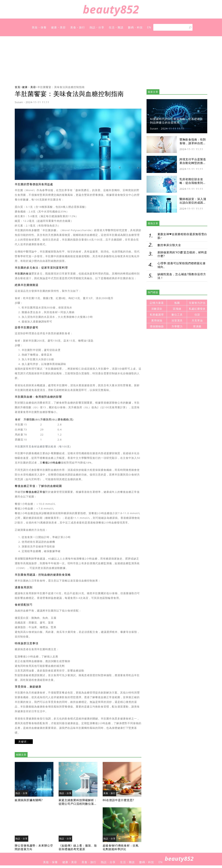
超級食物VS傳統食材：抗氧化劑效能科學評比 (121, 847)
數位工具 (177, 315)
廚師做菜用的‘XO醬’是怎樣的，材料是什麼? (182, 254)
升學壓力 (177, 326)
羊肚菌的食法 (23, 273)
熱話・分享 (97, 27)
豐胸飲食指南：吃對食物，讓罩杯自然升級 (193, 143)
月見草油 (197, 320)
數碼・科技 (135, 27)
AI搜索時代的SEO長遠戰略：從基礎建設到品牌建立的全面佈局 (176, 121)
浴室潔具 (177, 320)
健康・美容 (58, 27)
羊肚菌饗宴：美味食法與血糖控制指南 (61, 87)
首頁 (18, 87)
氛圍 (177, 303)
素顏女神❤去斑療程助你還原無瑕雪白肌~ (182, 236)
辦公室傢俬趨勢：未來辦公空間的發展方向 (34, 847)
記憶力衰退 (157, 303)
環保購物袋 (157, 326)
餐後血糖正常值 (36, 492)
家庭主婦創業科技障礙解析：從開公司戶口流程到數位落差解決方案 (78, 804)
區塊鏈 (177, 309)
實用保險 (157, 320)
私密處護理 (157, 315)
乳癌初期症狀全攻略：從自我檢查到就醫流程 (193, 183)
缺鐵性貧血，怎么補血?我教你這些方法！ (182, 276)
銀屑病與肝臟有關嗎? (29, 800)
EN (149, 27)
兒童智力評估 (197, 303)
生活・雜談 (116, 27)
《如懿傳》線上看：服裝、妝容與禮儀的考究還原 (78, 847)
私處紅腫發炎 (197, 309)
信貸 (197, 315)
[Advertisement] (111, 60)
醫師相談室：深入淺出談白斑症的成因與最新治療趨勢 (193, 203)
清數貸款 (157, 309)
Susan (19, 102)
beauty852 (111, 9)
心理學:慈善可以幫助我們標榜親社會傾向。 (182, 265)
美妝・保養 (39, 27)
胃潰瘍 (197, 326)
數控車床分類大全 (169, 245)
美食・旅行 (78, 27)
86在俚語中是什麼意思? (118, 800)
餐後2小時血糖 (52, 463)
